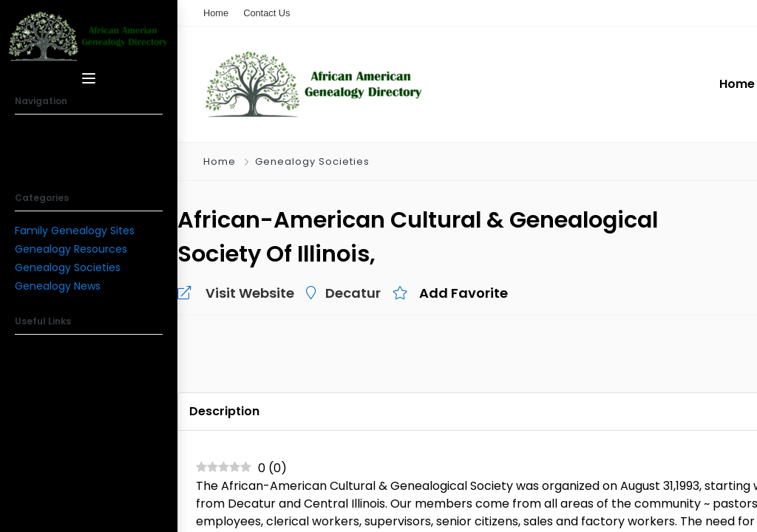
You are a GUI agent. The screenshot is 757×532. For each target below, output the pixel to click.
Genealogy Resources (71, 249)
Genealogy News (58, 286)
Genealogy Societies (68, 267)
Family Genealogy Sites (75, 231)
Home (220, 161)
